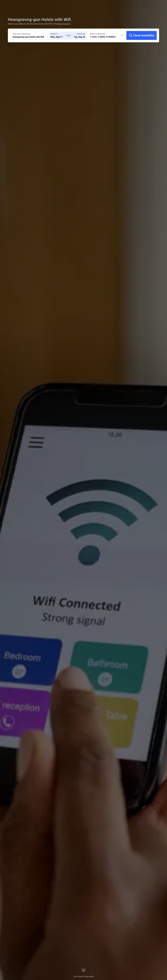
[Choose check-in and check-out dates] (58, 35)
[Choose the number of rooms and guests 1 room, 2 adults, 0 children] (107, 35)
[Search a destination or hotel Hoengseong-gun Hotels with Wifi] (29, 35)
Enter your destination (21, 34)
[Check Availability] (142, 35)
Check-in (54, 34)
